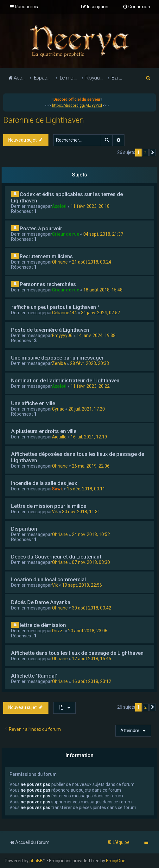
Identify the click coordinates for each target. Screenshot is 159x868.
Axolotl (59, 206)
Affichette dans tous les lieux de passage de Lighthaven (77, 653)
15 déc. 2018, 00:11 (86, 489)
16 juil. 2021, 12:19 (89, 437)
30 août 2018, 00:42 (92, 608)
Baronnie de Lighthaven (44, 120)
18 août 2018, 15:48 (103, 290)
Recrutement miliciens (46, 256)
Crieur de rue (66, 234)
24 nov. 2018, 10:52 (91, 534)
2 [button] (146, 153)
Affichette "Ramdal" (34, 676)
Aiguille (59, 437)
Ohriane (60, 262)
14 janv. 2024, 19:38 (96, 335)
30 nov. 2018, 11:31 (81, 512)
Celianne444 (64, 313)
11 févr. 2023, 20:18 (90, 206)
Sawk (57, 489)
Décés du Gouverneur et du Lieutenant (56, 557)
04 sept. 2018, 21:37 (103, 234)
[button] (153, 153)
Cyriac (58, 409)
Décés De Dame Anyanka (41, 602)
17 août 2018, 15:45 (92, 659)
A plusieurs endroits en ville (44, 431)
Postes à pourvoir (41, 228)
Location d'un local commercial (48, 579)
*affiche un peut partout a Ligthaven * (55, 307)
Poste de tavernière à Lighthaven (50, 330)
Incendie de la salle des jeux (44, 483)
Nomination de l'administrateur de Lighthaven (65, 380)
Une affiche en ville (33, 403)
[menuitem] (136, 7)
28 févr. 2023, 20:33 (89, 363)
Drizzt (58, 631)
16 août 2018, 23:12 (92, 681)
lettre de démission (43, 625)
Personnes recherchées (48, 284)
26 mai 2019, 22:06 (91, 466)
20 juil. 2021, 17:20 (87, 409)
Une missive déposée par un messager (57, 358)
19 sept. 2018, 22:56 (82, 585)
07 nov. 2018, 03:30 (91, 562)
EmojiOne (116, 861)
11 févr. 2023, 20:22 (90, 386)
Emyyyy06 (62, 335)
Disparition (24, 529)
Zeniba (59, 363)
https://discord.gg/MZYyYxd (77, 105)
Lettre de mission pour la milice (49, 506)
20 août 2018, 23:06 (88, 631)
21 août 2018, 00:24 (92, 262)
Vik (55, 512)
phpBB (36, 861)
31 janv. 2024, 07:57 (101, 313)
